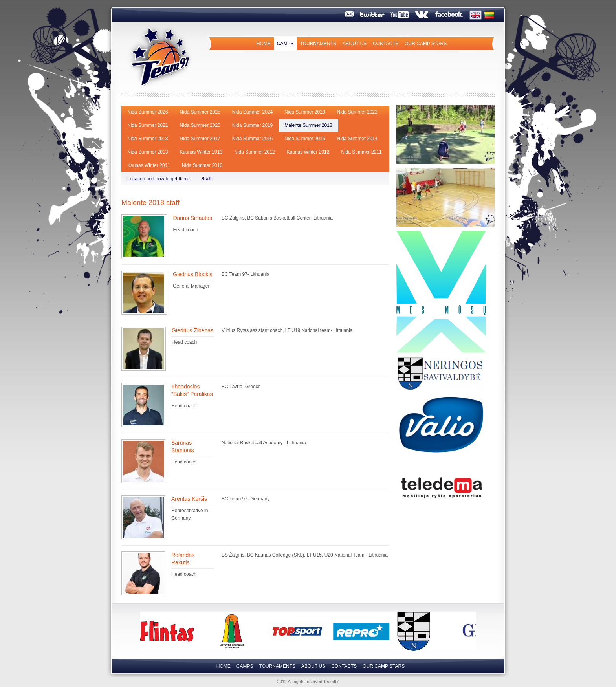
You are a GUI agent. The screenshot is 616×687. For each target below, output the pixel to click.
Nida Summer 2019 (252, 125)
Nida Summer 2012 (254, 152)
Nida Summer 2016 (252, 139)
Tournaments (318, 44)
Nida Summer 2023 (305, 112)
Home (264, 44)
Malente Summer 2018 (308, 125)
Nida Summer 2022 (357, 112)
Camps (285, 44)
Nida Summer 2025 (200, 112)
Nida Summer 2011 (361, 152)
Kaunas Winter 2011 (149, 165)
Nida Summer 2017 (200, 139)
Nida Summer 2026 (148, 112)
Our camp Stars (426, 44)
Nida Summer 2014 (357, 139)
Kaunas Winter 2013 (201, 152)
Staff (206, 179)
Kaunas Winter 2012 (308, 152)
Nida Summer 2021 (148, 125)
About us (355, 44)
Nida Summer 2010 (202, 165)
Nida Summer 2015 (305, 139)
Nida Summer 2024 (252, 112)
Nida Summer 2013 (148, 152)
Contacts (386, 44)
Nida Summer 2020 (200, 125)
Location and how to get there (158, 179)
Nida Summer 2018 (148, 139)
